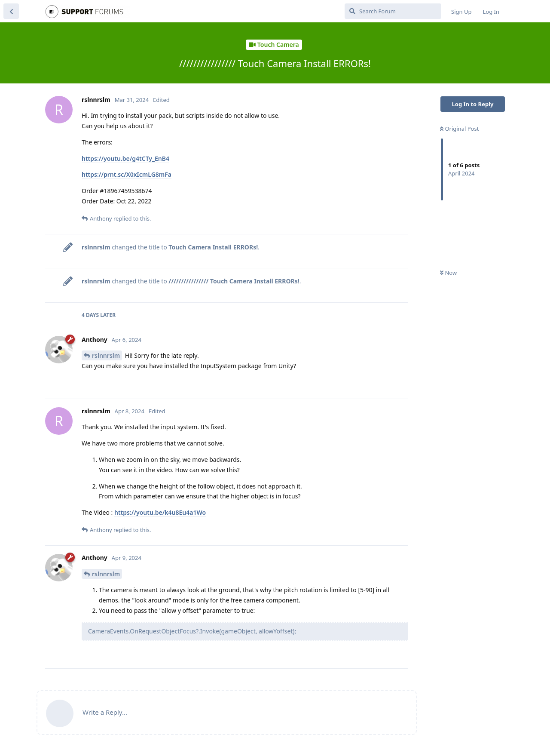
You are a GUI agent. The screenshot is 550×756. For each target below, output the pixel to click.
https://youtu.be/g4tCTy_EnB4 (125, 158)
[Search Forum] (393, 11)
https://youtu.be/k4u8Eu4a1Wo (160, 512)
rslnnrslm (106, 355)
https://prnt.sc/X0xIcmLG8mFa (127, 174)
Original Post (459, 129)
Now (448, 273)
